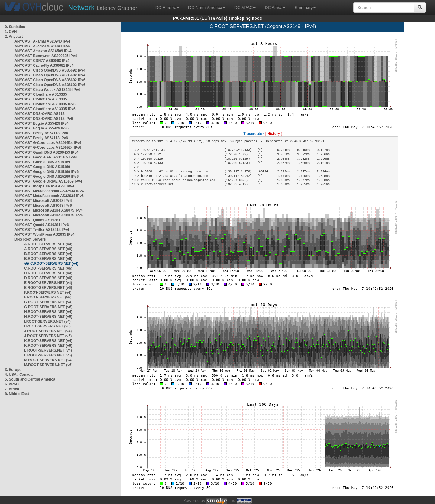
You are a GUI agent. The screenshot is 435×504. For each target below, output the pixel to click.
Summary (305, 8)
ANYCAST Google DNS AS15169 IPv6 (47, 172)
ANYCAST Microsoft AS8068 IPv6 (43, 206)
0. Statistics (15, 27)
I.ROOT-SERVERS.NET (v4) (47, 321)
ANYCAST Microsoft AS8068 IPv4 (43, 201)
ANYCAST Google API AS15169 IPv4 (46, 157)
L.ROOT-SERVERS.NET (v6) (48, 355)
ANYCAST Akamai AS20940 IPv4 (42, 41)
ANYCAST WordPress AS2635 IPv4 (45, 234)
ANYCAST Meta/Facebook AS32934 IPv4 (49, 191)
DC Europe (167, 8)
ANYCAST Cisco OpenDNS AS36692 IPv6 (50, 80)
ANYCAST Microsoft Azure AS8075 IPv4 (49, 210)
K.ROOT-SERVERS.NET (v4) (48, 341)
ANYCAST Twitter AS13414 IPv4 (42, 230)
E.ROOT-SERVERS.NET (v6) (48, 288)
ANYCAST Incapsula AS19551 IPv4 (44, 186)
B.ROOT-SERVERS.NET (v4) (48, 254)
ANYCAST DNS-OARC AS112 (40, 114)
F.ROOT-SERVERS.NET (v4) (48, 292)
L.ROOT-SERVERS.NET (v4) (48, 350)
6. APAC (12, 384)
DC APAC (245, 8)
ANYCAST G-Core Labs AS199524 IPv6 (48, 148)
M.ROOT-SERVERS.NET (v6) (48, 365)
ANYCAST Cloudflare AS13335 (41, 94)
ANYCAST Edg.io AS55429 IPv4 (42, 123)
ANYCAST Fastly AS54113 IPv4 (41, 133)
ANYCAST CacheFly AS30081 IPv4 (44, 65)
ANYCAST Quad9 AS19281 (37, 220)
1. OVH (11, 32)
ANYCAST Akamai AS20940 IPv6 (42, 46)
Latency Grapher (103, 7)
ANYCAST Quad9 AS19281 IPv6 (42, 225)
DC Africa (275, 8)
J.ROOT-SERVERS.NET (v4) (48, 331)
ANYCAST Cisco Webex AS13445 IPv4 (47, 90)
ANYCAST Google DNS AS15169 (42, 162)
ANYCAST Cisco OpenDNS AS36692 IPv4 (50, 70)
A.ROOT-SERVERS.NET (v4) (48, 244)
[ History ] (274, 134)
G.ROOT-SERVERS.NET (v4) (48, 302)
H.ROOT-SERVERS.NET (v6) (48, 317)
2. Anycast (14, 37)
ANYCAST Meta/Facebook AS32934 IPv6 (49, 196)
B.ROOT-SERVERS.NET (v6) (48, 259)
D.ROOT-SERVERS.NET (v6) (48, 278)
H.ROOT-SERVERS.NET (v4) (48, 312)
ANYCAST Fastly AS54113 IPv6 (41, 138)
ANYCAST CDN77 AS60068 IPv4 (42, 61)
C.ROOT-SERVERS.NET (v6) (48, 268)
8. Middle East (17, 394)
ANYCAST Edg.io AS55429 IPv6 (42, 128)
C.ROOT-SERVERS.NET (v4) (54, 263)
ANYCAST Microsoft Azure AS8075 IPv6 (49, 215)
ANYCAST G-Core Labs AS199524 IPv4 (48, 143)
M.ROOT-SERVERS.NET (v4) (48, 360)
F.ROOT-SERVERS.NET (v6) (48, 297)
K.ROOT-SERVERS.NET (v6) (48, 346)
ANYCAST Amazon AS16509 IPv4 (43, 51)
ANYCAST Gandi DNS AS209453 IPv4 (47, 152)
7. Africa (12, 389)
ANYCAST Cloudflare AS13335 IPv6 (45, 104)
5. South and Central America (30, 379)
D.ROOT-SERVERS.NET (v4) (48, 273)
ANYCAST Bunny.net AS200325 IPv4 (46, 56)
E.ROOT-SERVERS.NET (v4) (48, 283)
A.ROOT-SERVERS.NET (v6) (48, 249)
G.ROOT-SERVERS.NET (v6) (48, 307)
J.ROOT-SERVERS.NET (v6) (48, 336)
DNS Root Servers (30, 239)
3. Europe (13, 370)
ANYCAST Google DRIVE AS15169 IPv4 (48, 181)
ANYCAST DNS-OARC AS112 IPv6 (44, 119)
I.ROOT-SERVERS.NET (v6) (47, 326)
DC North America (207, 8)
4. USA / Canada (19, 375)
